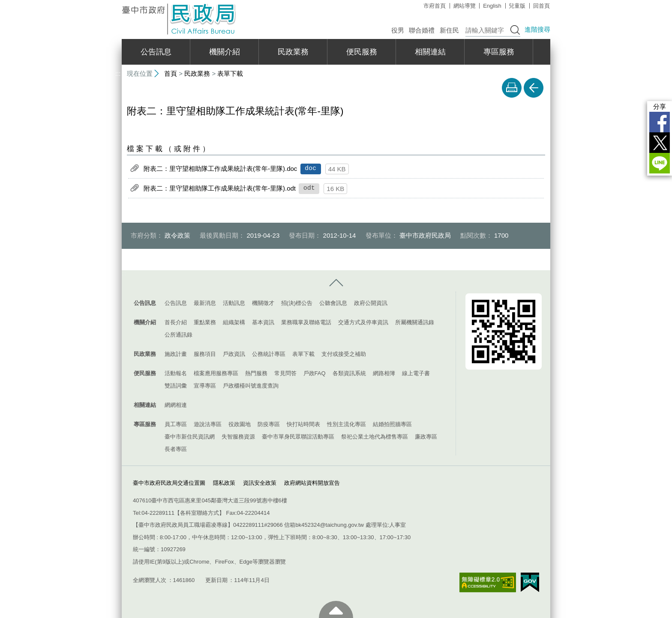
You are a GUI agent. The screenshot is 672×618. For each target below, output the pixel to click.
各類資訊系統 (349, 373)
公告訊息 (156, 52)
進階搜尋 (537, 29)
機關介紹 (225, 52)
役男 (398, 30)
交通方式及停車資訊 (363, 322)
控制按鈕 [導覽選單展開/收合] (336, 283)
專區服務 (499, 52)
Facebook (660, 122)
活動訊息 (234, 303)
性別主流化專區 (346, 424)
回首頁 (541, 6)
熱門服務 (256, 373)
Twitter (660, 143)
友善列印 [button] (512, 88)
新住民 (449, 30)
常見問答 (285, 373)
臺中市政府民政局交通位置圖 (169, 482)
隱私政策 (224, 482)
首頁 (171, 73)
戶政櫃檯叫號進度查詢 (251, 386)
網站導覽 (465, 6)
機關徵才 (263, 303)
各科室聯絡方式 (199, 513)
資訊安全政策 (260, 482)
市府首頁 (435, 6)
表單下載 (230, 73)
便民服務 (362, 52)
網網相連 (176, 405)
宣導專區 (205, 386)
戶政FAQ (315, 373)
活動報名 (176, 373)
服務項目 (205, 354)
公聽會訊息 (333, 303)
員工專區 (176, 424)
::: (118, 4)
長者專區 (176, 449)
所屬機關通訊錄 (415, 322)
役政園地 (240, 424)
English (492, 6)
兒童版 (517, 6)
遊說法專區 (208, 424)
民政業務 (293, 52)
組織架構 (234, 322)
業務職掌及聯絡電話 (306, 322)
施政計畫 (176, 354)
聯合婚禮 (422, 30)
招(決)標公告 (297, 303)
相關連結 (430, 52)
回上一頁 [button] (534, 88)
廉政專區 (426, 437)
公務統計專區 (269, 354)
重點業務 (205, 322)
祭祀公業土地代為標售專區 (375, 437)
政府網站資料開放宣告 (312, 482)
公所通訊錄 (178, 335)
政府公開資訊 (371, 303)
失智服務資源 (238, 437)
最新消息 (205, 303)
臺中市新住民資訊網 (190, 437)
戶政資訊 (234, 354)
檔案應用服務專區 (216, 373)
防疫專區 (269, 424)
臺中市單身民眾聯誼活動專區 (298, 437)
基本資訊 (263, 322)
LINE (660, 163)
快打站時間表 (303, 424)
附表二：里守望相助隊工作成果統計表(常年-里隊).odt (220, 188)
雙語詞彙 (176, 386)
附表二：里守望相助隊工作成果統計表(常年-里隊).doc (220, 169)
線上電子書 (416, 373)
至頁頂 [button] (336, 609)
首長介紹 (176, 322)
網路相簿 (384, 373)
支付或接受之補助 (344, 354)
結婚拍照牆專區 (392, 424)
